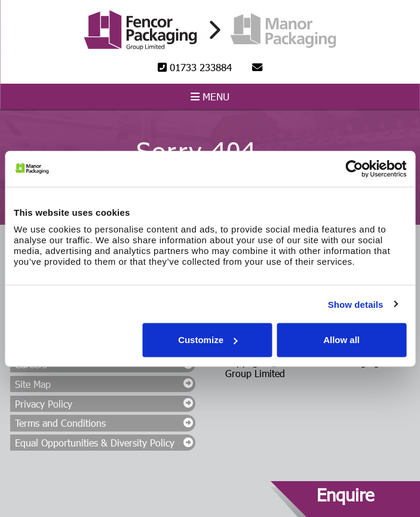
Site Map (33, 384)
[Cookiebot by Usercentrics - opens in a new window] (354, 169)
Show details (356, 304)
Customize (208, 340)
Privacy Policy (44, 404)
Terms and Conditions (60, 423)
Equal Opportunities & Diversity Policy (95, 443)
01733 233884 (195, 67)
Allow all (341, 340)
